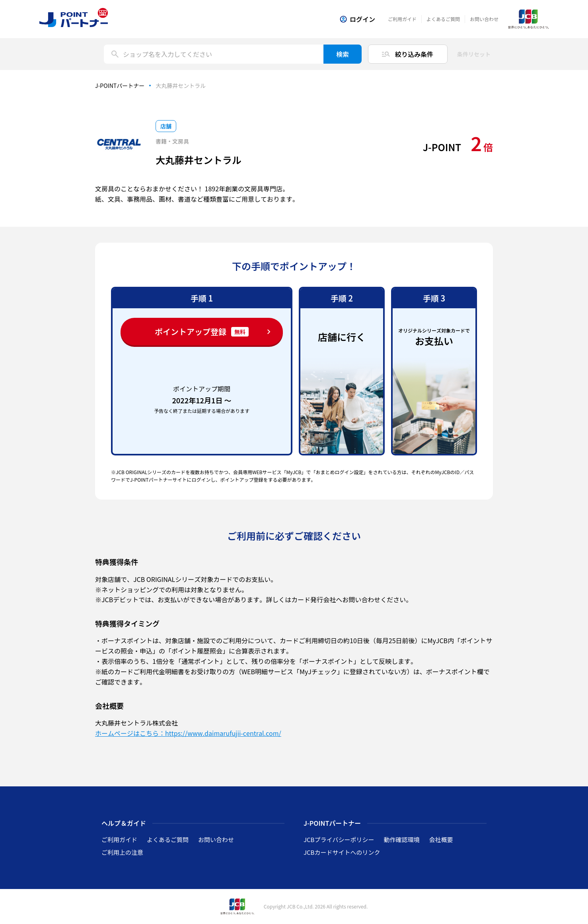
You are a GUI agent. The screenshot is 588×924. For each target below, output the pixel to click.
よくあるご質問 (443, 19)
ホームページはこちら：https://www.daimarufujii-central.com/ (188, 733)
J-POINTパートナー (120, 86)
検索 (343, 54)
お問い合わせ (484, 19)
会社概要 (441, 839)
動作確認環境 (401, 839)
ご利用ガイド (402, 19)
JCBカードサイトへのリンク (342, 852)
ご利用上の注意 (122, 852)
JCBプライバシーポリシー (339, 839)
